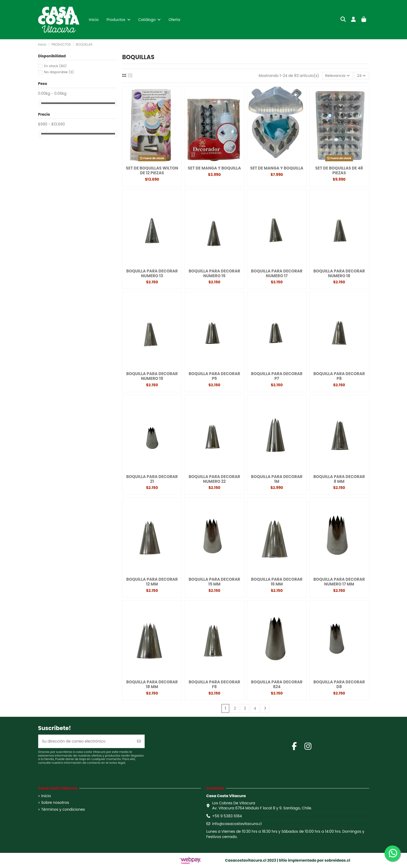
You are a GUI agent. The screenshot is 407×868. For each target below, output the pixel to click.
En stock (55, 66)
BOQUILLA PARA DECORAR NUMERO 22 (214, 479)
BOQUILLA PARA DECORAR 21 (152, 479)
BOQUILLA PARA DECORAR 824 (277, 684)
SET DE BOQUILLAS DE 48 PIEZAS (339, 170)
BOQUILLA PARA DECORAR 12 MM (152, 582)
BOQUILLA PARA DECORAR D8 (339, 684)
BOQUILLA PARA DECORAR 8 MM (339, 479)
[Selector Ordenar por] (337, 76)
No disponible (59, 72)
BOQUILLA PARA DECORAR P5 (214, 376)
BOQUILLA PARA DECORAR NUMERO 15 (214, 273)
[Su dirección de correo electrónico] (86, 741)
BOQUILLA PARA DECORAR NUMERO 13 (152, 273)
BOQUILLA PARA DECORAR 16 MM (277, 582)
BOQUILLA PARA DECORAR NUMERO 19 (152, 376)
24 (362, 76)
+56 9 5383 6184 (227, 816)
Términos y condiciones (63, 810)
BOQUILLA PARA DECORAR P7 (277, 376)
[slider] (40, 103)
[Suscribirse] (139, 741)
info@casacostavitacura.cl (237, 824)
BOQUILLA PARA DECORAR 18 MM (152, 684)
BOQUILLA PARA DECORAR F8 (214, 684)
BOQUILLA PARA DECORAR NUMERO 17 (277, 273)
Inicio (46, 796)
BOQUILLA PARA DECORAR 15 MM (214, 582)
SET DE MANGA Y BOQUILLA (214, 168)
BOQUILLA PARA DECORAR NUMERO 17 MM (339, 582)
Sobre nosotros (55, 803)
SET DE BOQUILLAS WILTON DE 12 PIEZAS (152, 170)
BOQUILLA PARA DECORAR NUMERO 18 (339, 273)
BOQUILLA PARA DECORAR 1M (277, 479)
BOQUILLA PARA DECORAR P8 (339, 376)
